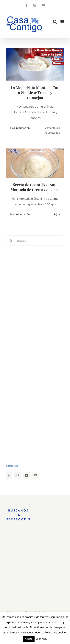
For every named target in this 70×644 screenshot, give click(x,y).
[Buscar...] (35, 241)
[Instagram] (18, 475)
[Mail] (35, 475)
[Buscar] (11, 241)
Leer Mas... (42, 639)
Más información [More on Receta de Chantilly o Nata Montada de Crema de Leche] (20, 214)
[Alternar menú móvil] (62, 22)
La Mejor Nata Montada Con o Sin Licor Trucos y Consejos (35, 93)
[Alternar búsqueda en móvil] (55, 22)
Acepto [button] (29, 639)
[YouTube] (27, 475)
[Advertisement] (35, 355)
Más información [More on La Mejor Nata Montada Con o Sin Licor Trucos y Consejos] (20, 128)
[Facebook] (9, 475)
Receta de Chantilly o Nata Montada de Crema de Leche (35, 187)
